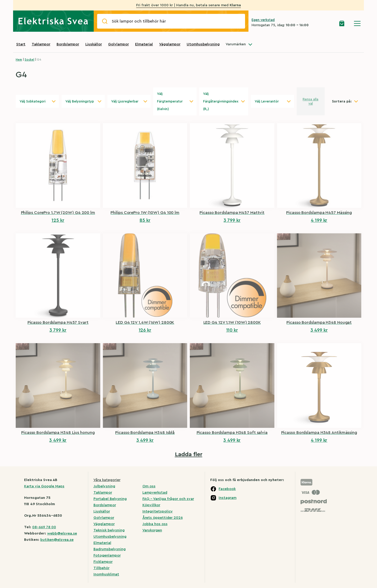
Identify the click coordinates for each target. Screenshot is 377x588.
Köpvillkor (151, 505)
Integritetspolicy (158, 511)
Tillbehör (101, 568)
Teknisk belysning (109, 530)
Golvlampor (118, 44)
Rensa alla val (311, 101)
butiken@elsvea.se (57, 540)
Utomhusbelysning (203, 44)
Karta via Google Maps (44, 486)
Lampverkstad (155, 493)
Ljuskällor (94, 44)
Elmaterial (144, 44)
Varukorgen (152, 530)
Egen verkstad (263, 20)
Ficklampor (103, 562)
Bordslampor (68, 44)
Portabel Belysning (110, 499)
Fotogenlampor (107, 555)
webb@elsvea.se (62, 533)
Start (21, 44)
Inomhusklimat (106, 574)
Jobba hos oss (155, 524)
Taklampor (41, 44)
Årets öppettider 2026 (163, 518)
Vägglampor (170, 44)
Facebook (227, 489)
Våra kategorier (107, 480)
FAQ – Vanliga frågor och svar (168, 499)
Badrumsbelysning (110, 549)
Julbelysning (104, 486)
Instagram (228, 498)
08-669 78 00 (44, 527)
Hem (19, 60)
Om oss (149, 486)
